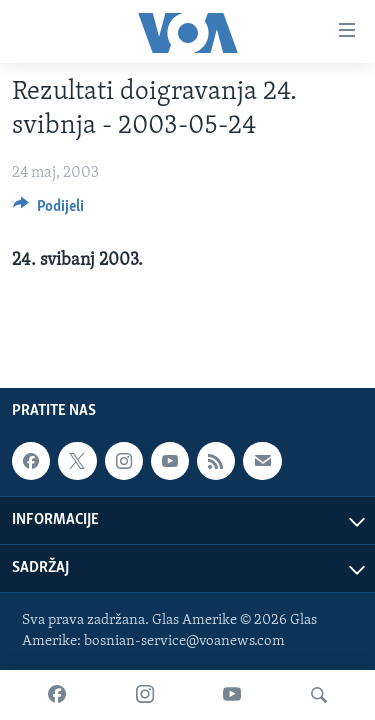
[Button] (48, 211)
